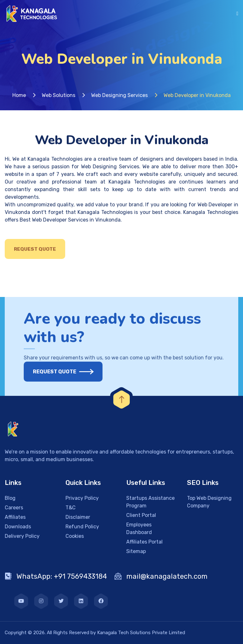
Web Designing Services (119, 95)
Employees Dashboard (139, 528)
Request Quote (35, 249)
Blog (10, 498)
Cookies (75, 536)
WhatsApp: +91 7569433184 (56, 576)
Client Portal (141, 515)
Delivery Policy (22, 536)
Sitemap (136, 551)
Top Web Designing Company (209, 502)
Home (19, 95)
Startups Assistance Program (150, 502)
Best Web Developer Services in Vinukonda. (71, 220)
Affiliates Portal (144, 542)
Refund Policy (82, 527)
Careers (14, 508)
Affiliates (15, 517)
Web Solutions (59, 95)
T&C (71, 508)
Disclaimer (78, 517)
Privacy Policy (82, 498)
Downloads (18, 527)
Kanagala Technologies (55, 159)
